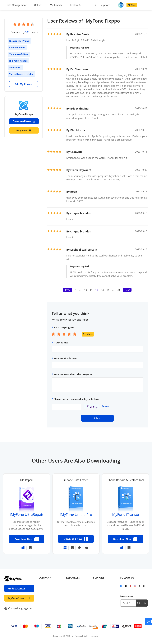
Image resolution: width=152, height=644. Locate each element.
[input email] (128, 603)
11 (91, 290)
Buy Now (24, 130)
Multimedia (56, 5)
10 (86, 290)
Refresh (106, 406)
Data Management (16, 5)
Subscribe (142, 603)
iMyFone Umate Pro (76, 515)
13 (102, 290)
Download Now (24, 121)
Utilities (38, 5)
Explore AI (76, 5)
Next (127, 290)
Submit (97, 418)
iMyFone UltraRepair (27, 514)
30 (118, 290)
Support (105, 5)
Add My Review (24, 84)
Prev (68, 290)
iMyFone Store (20, 598)
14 (108, 290)
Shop (132, 5)
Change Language (18, 608)
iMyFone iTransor (125, 514)
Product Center (20, 589)
